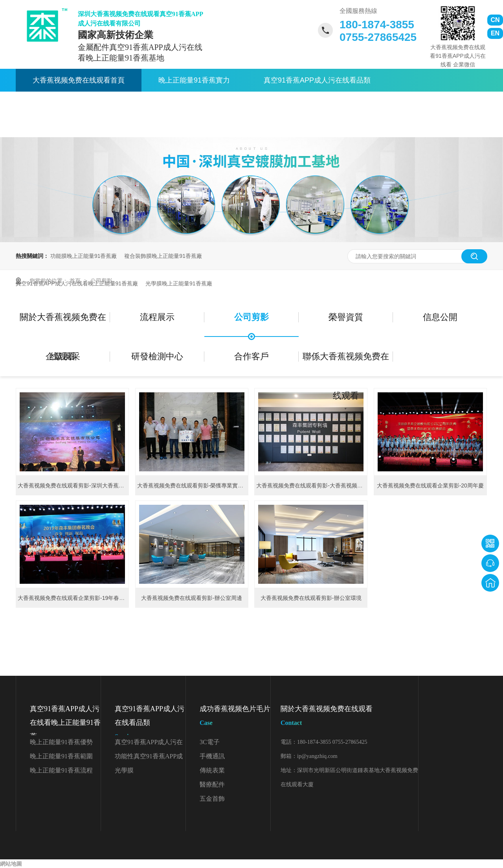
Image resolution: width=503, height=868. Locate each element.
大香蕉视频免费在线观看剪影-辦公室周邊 (192, 598)
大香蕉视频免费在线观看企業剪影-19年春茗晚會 (77, 598)
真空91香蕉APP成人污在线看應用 (86, 103)
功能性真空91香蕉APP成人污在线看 (149, 758)
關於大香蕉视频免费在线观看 (346, 103)
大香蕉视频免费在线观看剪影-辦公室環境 (311, 598)
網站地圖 (11, 864)
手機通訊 (212, 756)
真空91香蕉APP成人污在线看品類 (317, 80)
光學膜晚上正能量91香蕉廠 (179, 283)
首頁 (76, 281)
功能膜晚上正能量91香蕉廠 (84, 256)
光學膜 (124, 770)
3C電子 (210, 742)
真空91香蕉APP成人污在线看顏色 (149, 744)
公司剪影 (101, 281)
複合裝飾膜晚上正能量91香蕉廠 (163, 256)
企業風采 (63, 356)
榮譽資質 (346, 317)
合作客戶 (251, 356)
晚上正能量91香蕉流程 (61, 770)
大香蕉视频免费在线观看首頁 (79, 80)
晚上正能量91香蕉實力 (194, 80)
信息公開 (440, 317)
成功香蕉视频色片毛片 (235, 717)
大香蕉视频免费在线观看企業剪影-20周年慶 (430, 485)
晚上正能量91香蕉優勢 (61, 742)
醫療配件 (212, 784)
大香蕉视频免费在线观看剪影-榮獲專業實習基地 (196, 485)
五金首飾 (212, 799)
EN (495, 33)
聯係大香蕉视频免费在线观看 (79, 126)
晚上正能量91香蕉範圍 (61, 756)
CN (495, 20)
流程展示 (157, 317)
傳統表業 (212, 770)
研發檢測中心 (157, 356)
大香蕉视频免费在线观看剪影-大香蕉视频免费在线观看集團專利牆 (337, 485)
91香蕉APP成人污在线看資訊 (220, 103)
